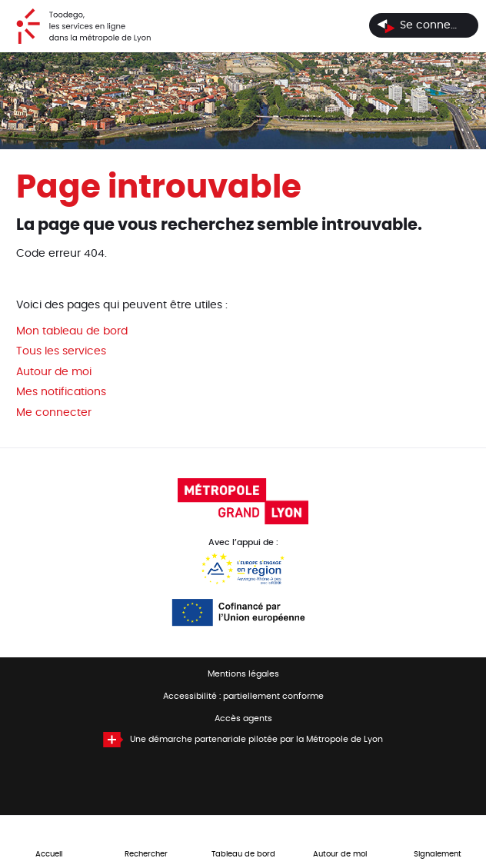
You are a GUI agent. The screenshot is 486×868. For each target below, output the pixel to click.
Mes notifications (61, 392)
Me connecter (54, 413)
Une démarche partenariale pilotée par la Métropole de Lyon (256, 740)
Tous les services (61, 351)
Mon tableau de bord (72, 331)
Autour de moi (54, 372)
